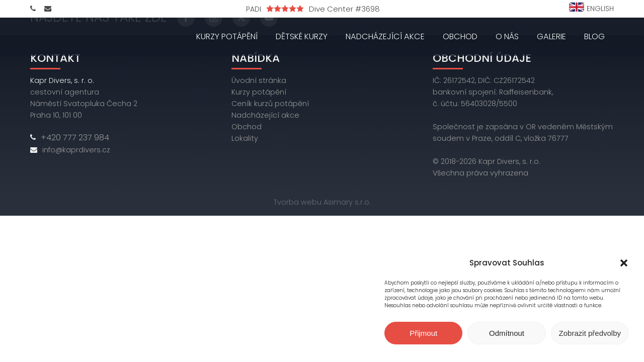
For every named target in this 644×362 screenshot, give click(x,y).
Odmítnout (507, 333)
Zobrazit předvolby (590, 333)
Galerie (551, 36)
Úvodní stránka (259, 80)
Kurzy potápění (227, 36)
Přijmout (423, 333)
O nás (507, 36)
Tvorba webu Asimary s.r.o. (322, 202)
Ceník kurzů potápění (270, 104)
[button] (624, 263)
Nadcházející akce (385, 36)
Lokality (245, 138)
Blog (594, 36)
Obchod (460, 36)
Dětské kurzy (302, 36)
